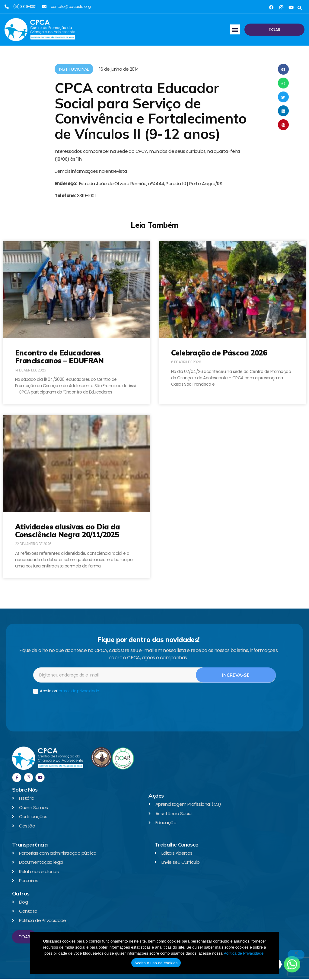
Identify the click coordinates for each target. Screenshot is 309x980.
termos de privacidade (78, 692)
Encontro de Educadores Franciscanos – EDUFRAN (59, 357)
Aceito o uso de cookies (156, 963)
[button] (299, 8)
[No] (296, 955)
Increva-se (236, 676)
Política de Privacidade (244, 953)
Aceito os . (67, 692)
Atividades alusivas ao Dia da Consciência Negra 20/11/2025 (68, 531)
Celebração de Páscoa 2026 (219, 353)
